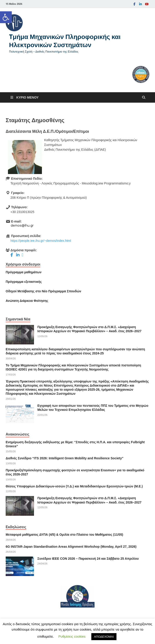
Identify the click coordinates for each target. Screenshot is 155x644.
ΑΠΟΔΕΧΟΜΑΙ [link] (104, 637)
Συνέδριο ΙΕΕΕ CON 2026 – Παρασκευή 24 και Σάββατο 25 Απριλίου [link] (88, 559)
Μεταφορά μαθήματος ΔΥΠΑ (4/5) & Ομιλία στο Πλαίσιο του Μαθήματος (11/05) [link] (64, 535)
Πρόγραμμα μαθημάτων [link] (24, 272)
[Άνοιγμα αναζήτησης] (144, 98)
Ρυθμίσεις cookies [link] (72, 636)
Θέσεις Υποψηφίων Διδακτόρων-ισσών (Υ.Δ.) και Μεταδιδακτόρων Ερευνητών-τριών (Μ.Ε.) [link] (74, 486)
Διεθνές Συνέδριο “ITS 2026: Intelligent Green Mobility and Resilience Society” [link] (65, 458)
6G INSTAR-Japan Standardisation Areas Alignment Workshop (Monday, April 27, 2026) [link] (71, 547)
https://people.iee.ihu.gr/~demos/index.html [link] (41, 241)
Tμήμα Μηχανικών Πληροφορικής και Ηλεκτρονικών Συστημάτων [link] (65, 41)
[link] (6, 17)
